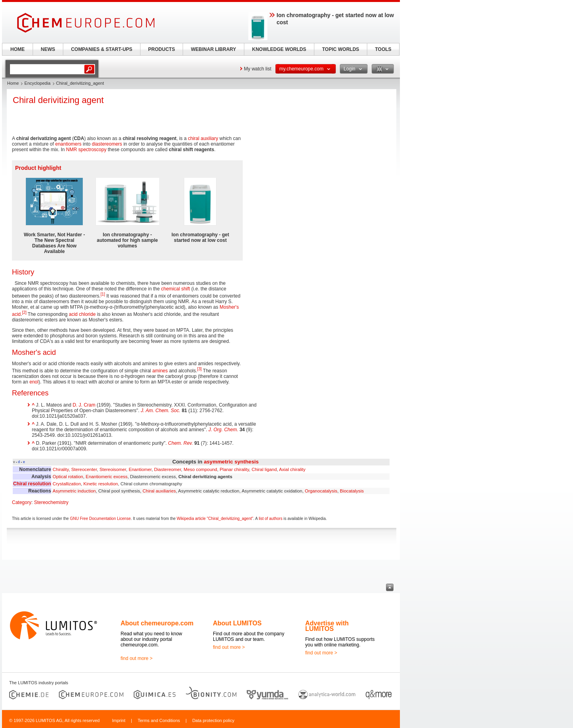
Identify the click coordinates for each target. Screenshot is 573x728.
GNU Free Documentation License (100, 519)
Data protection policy (213, 720)
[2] (24, 312)
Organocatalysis (321, 491)
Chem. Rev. (180, 443)
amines (160, 371)
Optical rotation (68, 477)
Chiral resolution (32, 484)
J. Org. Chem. (223, 430)
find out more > (136, 658)
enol (34, 382)
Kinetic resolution (101, 484)
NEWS (48, 49)
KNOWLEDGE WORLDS (279, 49)
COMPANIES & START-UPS (101, 49)
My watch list (258, 69)
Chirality (60, 469)
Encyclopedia (37, 83)
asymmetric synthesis (231, 462)
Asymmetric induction (74, 491)
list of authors (270, 519)
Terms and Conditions (159, 720)
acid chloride (82, 314)
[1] (103, 294)
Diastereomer (168, 469)
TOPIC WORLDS (340, 49)
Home (13, 83)
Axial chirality (292, 469)
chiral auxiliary (203, 138)
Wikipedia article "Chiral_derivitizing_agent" (215, 519)
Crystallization (67, 484)
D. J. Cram (84, 405)
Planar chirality (234, 469)
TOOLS (383, 49)
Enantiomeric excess (106, 477)
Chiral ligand (264, 469)
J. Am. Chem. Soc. (161, 411)
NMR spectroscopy (86, 150)
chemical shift (176, 289)
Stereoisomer (113, 469)
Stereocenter (84, 469)
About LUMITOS (237, 623)
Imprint (119, 720)
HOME (18, 49)
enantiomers (68, 144)
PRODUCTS (161, 49)
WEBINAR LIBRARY (214, 49)
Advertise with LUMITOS (327, 626)
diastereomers (107, 144)
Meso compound (200, 469)
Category (22, 502)
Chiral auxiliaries (159, 491)
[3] (200, 369)
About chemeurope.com (157, 623)
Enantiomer (140, 469)
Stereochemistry (51, 502)
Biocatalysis (352, 491)
